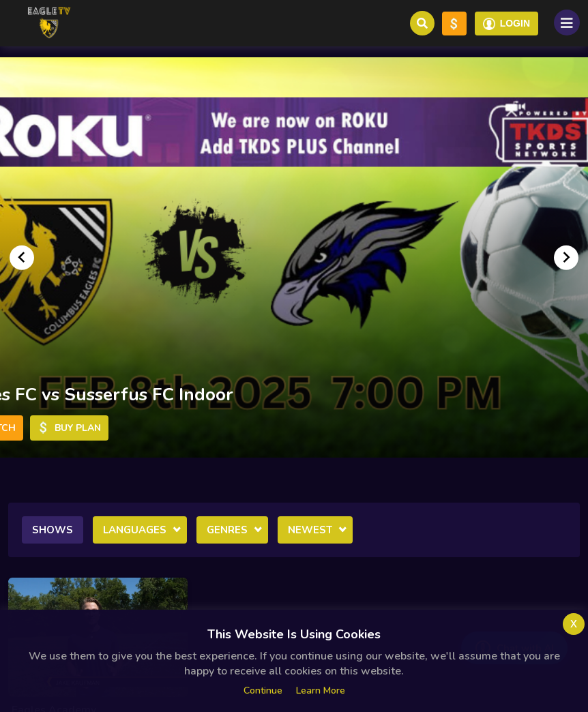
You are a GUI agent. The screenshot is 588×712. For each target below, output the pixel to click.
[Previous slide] (22, 257)
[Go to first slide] (566, 257)
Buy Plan (69, 428)
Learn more (321, 691)
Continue (263, 691)
